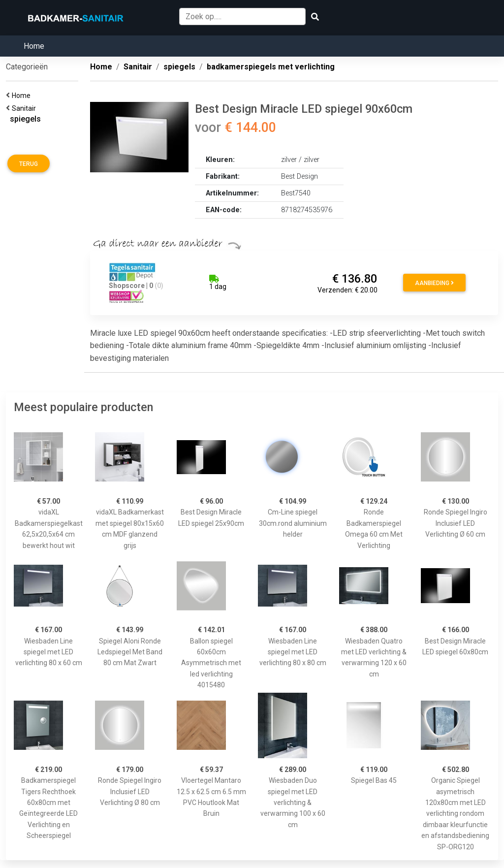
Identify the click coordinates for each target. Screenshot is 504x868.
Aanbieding (434, 283)
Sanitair (25, 108)
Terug (29, 164)
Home (34, 46)
